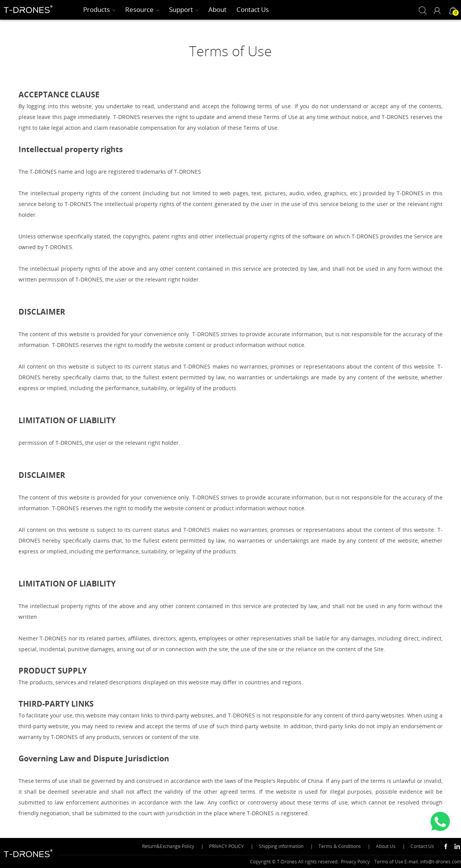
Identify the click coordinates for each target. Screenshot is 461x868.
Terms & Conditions (340, 846)
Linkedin (457, 846)
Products (96, 9)
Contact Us (253, 9)
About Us (386, 846)
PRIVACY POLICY (226, 846)
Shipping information (281, 846)
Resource (139, 9)
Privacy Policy (355, 862)
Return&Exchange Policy (168, 846)
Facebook (446, 846)
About (217, 9)
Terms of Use (389, 862)
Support (181, 9)
